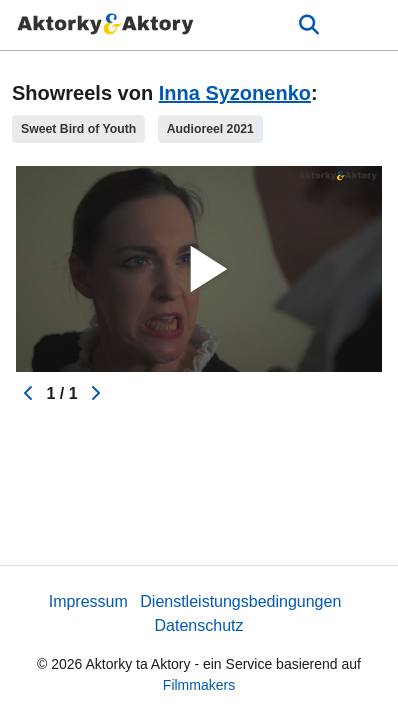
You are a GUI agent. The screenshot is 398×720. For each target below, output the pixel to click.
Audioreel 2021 (210, 129)
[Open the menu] (308, 25)
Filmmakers (199, 685)
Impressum (88, 601)
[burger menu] (368, 25)
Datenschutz (199, 625)
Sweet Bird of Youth (78, 129)
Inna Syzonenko (235, 93)
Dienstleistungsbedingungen (240, 601)
